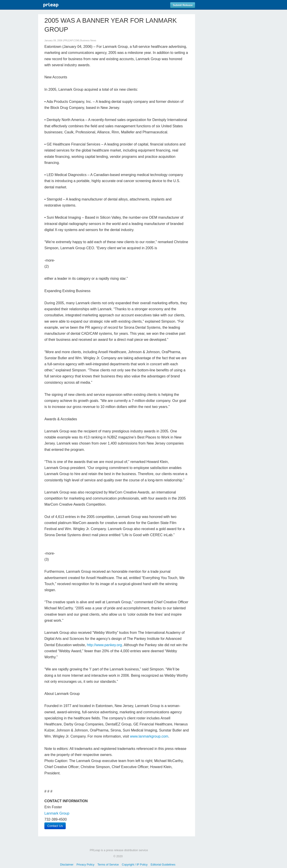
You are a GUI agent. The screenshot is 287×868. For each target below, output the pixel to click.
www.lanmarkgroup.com (149, 736)
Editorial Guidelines (163, 865)
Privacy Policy (85, 865)
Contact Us (55, 826)
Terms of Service (108, 865)
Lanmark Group (57, 813)
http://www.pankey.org (104, 645)
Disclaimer (67, 865)
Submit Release (183, 5)
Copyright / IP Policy (135, 865)
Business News (88, 41)
